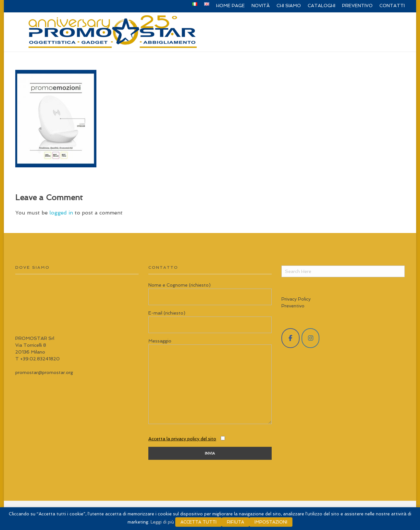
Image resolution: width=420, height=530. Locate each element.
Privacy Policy (296, 299)
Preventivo (293, 306)
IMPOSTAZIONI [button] (271, 522)
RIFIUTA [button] (235, 522)
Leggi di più (162, 522)
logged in (62, 213)
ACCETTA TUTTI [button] (198, 522)
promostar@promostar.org (44, 372)
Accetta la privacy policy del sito (182, 439)
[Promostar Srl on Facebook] (290, 338)
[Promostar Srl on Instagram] (311, 338)
